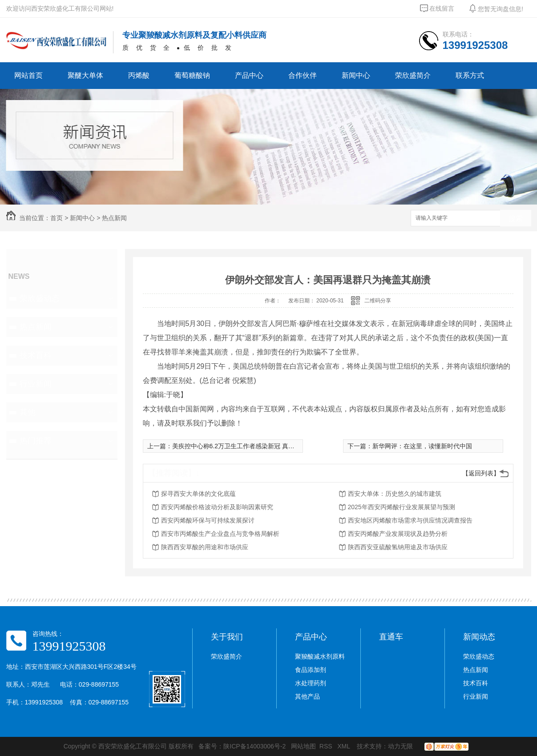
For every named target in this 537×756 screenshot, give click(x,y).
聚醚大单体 (85, 75)
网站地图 (303, 746)
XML (344, 746)
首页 (57, 218)
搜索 (516, 219)
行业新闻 (36, 384)
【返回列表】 (481, 473)
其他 (28, 412)
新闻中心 (356, 75)
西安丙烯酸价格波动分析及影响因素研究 (217, 507)
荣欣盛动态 (40, 298)
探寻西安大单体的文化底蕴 (198, 494)
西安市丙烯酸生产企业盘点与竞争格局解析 (220, 534)
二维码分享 (378, 301)
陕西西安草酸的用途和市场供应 (205, 547)
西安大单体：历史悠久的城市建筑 (395, 494)
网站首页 (28, 75)
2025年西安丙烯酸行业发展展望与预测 (402, 507)
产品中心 (249, 75)
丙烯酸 (139, 75)
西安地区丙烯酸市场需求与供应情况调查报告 (410, 520)
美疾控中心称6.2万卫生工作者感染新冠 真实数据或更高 (249, 446)
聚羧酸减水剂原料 (320, 656)
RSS (327, 746)
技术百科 (36, 355)
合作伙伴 (303, 75)
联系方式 (470, 75)
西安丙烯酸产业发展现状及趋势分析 (398, 534)
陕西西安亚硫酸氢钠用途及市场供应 (398, 547)
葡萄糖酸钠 (192, 75)
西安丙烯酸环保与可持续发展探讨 (208, 520)
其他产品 (307, 696)
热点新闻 (114, 218)
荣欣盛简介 (413, 75)
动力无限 (400, 746)
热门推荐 (36, 441)
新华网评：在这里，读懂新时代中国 (422, 446)
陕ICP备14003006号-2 (254, 746)
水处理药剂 (311, 683)
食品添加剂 (311, 670)
